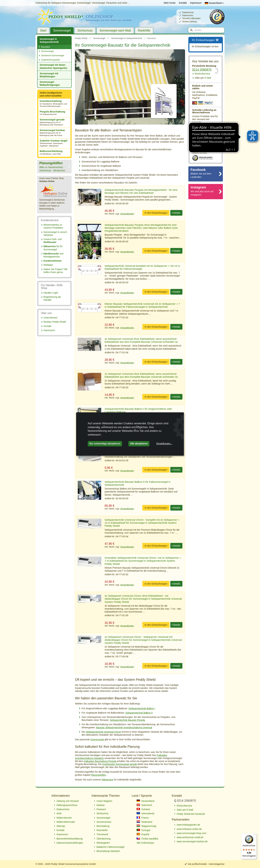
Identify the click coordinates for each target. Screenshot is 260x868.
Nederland (144, 822)
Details (177, 213)
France (143, 818)
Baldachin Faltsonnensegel (110, 847)
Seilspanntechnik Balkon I (142, 708)
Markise (101, 805)
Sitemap (61, 826)
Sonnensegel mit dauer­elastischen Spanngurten (53, 66)
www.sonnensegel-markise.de (192, 841)
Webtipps (48, 265)
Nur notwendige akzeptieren (105, 444)
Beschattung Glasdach (108, 851)
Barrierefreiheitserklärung (70, 839)
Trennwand (102, 834)
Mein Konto (170, 3)
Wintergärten (103, 843)
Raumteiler (102, 830)
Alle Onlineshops (145, 843)
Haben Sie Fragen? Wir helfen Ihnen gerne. (56, 271)
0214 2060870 (202, 70)
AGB (59, 813)
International (145, 813)
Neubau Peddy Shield (55, 322)
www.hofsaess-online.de (189, 829)
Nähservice (107, 780)
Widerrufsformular (66, 822)
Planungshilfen (98, 775)
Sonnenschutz (104, 822)
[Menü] (255, 835)
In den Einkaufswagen (156, 213)
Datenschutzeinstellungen (70, 843)
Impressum (196, 3)
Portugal (143, 830)
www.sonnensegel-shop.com (192, 833)
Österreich (144, 805)
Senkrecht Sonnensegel (53, 55)
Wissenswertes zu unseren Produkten (53, 226)
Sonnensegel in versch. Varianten (56, 234)
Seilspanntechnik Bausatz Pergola (127, 720)
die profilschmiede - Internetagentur (206, 864)
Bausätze (46, 47)
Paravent (101, 809)
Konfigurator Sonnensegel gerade (120, 764)
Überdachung (103, 839)
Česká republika (147, 839)
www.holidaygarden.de (188, 825)
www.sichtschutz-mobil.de (190, 837)
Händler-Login (51, 293)
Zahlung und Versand (68, 801)
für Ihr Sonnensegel (53, 248)
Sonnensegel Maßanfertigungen (50, 83)
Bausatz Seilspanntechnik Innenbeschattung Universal (124, 728)
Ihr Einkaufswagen (205, 40)
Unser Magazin (104, 801)
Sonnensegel (62, 31)
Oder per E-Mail (185, 810)
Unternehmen (50, 318)
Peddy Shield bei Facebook (191, 814)
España (143, 834)
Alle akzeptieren (139, 444)
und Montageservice (53, 255)
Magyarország (146, 826)
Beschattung (103, 826)
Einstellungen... (164, 444)
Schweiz (143, 809)
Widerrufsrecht (64, 818)
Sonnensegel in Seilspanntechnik (49, 40)
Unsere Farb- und (53, 241)
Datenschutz (63, 809)
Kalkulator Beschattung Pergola (100, 761)
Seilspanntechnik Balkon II (139, 713)
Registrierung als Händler (52, 298)
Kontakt (183, 3)
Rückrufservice (202, 74)
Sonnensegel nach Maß (115, 31)
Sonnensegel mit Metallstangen (49, 75)
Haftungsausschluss (67, 805)
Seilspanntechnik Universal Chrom (103, 732)
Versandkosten (127, 214)
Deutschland (214, 3)
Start (43, 31)
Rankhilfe (144, 31)
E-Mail (203, 78)
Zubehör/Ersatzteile (50, 60)
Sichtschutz (85, 31)
